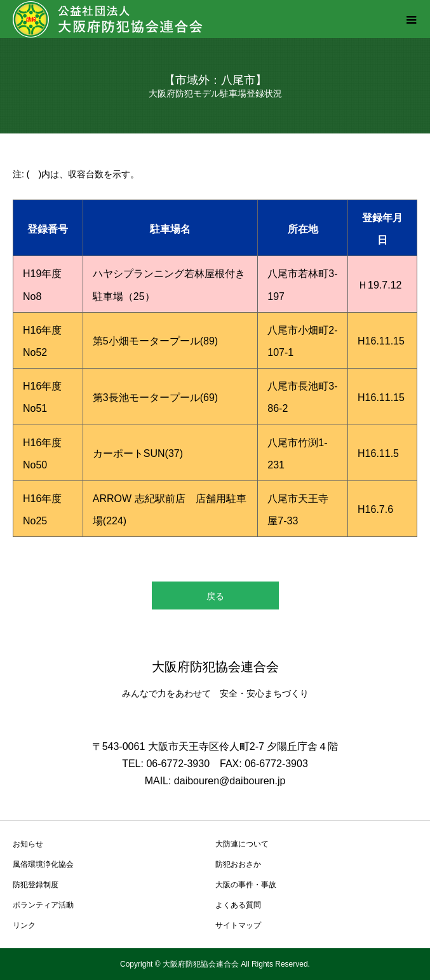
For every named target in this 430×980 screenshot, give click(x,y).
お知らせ (28, 844)
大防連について (242, 844)
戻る (215, 596)
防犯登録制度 (36, 885)
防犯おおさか (238, 864)
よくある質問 (238, 905)
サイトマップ (238, 925)
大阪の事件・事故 (246, 885)
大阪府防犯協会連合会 (215, 667)
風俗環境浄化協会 (43, 864)
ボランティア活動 (43, 905)
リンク (24, 925)
